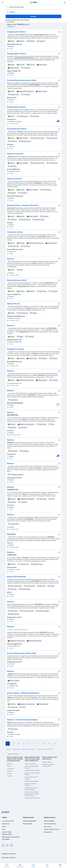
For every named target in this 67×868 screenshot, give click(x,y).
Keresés (33, 16)
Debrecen (10, 764)
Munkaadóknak (28, 824)
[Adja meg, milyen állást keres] (33, 7)
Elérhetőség (6, 824)
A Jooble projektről (8, 821)
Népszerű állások (47, 762)
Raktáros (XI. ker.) (14, 304)
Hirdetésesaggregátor (30, 821)
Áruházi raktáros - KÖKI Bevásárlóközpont (23, 693)
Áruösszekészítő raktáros (17, 129)
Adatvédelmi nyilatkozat (9, 858)
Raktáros (10, 259)
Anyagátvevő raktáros (16, 349)
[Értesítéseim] (65, 2)
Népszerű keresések (14, 754)
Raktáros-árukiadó (14, 179)
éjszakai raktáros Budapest (32, 770)
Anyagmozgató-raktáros (17, 54)
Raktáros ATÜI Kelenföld (16, 577)
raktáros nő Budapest (31, 764)
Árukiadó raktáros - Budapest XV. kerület (23, 205)
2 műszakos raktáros (15, 232)
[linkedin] (12, 845)
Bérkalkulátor (48, 832)
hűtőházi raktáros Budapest (32, 798)
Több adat (12, 27)
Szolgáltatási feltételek (8, 854)
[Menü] (2, 2)
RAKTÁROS (11, 534)
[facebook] (3, 845)
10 (55, 744)
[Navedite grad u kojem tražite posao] (33, 12)
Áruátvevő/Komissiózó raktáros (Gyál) (22, 80)
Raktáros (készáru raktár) (17, 280)
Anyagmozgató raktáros (16, 32)
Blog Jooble (48, 826)
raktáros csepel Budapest (32, 781)
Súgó (4, 829)
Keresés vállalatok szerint (52, 829)
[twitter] (7, 845)
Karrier (4, 826)
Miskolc (9, 766)
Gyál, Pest (10, 776)
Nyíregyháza (10, 769)
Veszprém (10, 774)
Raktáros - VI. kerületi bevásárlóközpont (22, 720)
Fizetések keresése (50, 824)
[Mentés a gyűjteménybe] (59, 32)
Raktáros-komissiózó (15, 154)
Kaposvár (10, 771)
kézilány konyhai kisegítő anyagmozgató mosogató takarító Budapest (32, 794)
